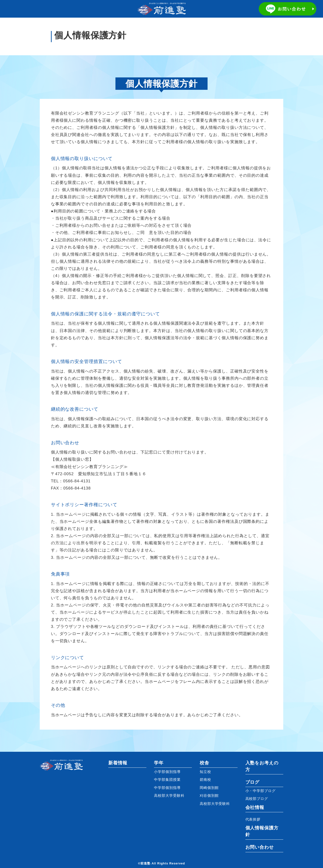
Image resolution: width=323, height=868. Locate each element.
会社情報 (255, 807)
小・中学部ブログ (261, 791)
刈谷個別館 (209, 796)
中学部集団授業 (167, 780)
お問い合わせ (260, 847)
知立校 (205, 772)
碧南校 (205, 780)
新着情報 (118, 763)
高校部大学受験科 (169, 796)
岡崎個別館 (209, 788)
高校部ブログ (257, 799)
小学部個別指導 (167, 772)
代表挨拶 (253, 819)
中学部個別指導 (167, 788)
